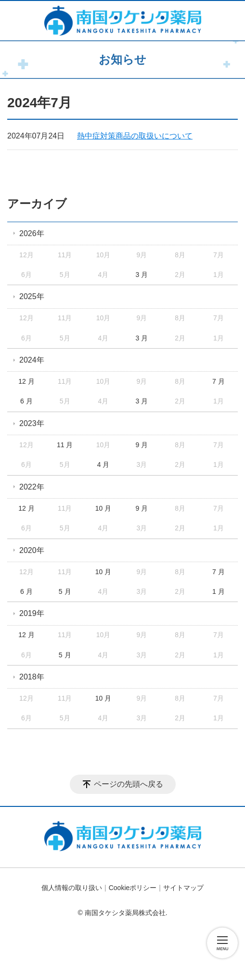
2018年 (32, 677)
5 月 (65, 591)
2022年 (32, 487)
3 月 (142, 275)
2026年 (32, 233)
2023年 (32, 423)
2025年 (32, 296)
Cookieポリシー (133, 888)
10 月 (103, 508)
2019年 (32, 613)
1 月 (219, 591)
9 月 (142, 445)
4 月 (103, 465)
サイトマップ (183, 888)
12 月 (26, 381)
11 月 (65, 445)
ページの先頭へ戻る (129, 784)
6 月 (26, 401)
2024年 (32, 360)
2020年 (32, 550)
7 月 (219, 381)
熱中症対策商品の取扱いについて (135, 136)
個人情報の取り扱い (72, 888)
